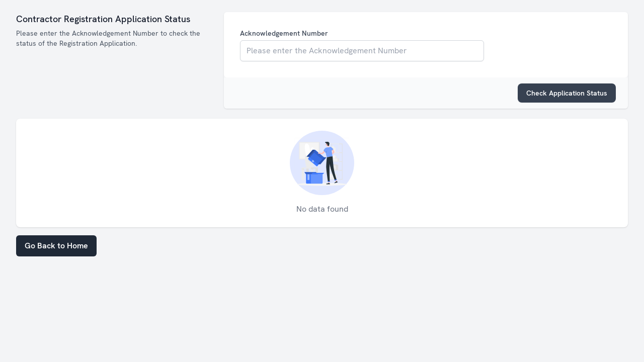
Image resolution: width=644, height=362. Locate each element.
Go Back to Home (56, 246)
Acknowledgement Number (284, 33)
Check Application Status (567, 93)
